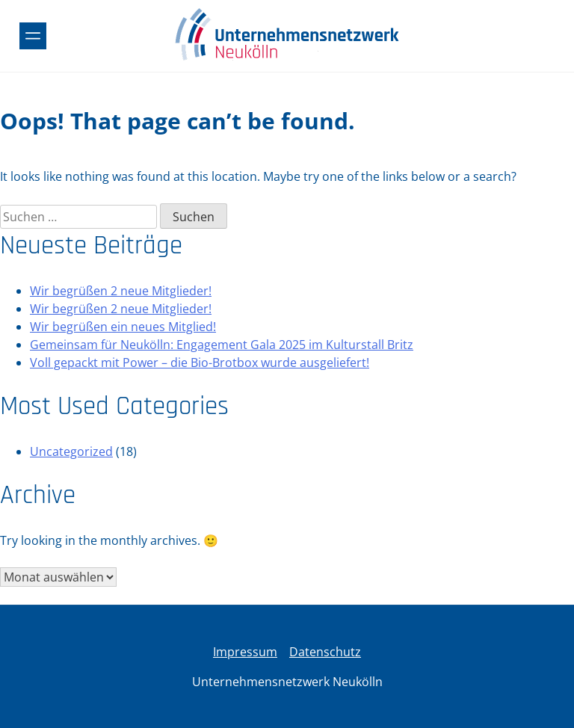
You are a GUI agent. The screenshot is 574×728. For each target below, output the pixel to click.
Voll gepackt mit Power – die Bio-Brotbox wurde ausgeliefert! (200, 363)
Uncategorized (71, 451)
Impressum (245, 652)
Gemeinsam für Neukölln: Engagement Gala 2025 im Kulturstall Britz (222, 345)
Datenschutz (325, 652)
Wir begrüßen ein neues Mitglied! (123, 327)
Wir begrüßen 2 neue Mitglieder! (121, 291)
